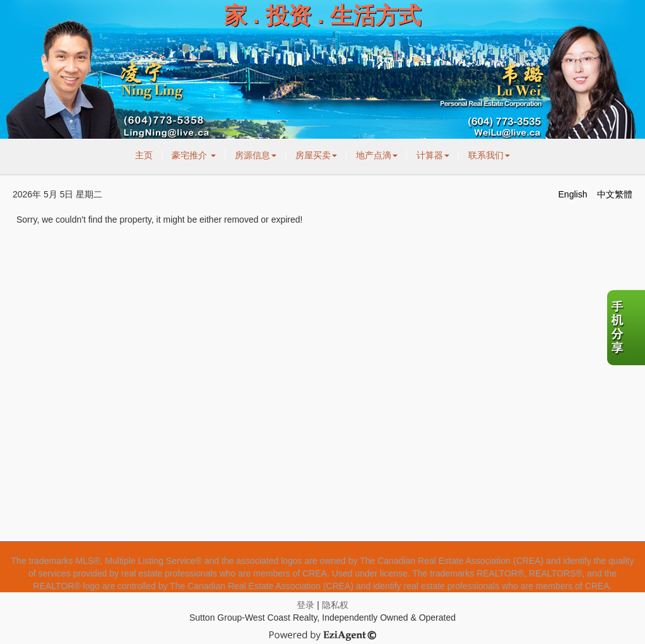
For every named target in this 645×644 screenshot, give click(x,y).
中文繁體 (615, 194)
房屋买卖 (316, 155)
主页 (144, 155)
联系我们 (489, 155)
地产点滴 (377, 155)
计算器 (433, 155)
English (573, 194)
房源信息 (256, 155)
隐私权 (335, 605)
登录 (305, 605)
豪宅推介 (194, 155)
